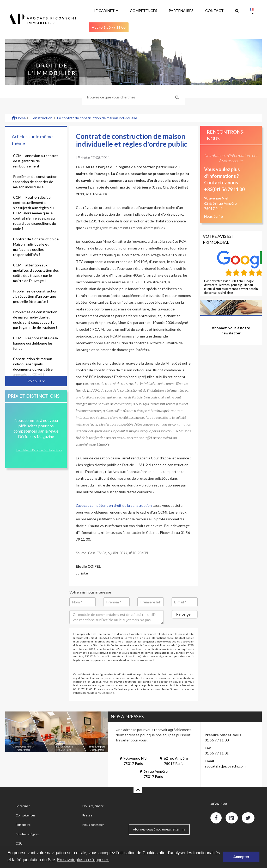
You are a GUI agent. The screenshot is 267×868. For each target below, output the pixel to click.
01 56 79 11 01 (217, 753)
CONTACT (214, 11)
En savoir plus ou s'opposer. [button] (83, 860)
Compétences (26, 815)
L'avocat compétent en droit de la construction (114, 505)
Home (19, 118)
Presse (87, 815)
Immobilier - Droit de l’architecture (39, 450)
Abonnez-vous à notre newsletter (156, 829)
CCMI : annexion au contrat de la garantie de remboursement (35, 161)
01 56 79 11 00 (217, 740)
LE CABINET (106, 11)
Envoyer (185, 614)
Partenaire (23, 825)
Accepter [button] (241, 857)
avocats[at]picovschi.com (225, 766)
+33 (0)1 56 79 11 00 (109, 27)
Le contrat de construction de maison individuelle (97, 118)
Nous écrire (214, 216)
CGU (19, 843)
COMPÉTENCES (144, 11)
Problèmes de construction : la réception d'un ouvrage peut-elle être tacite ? (35, 296)
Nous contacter (93, 825)
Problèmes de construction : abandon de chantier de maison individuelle (35, 182)
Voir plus (36, 381)
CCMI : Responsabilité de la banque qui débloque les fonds (35, 343)
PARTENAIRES (181, 11)
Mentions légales (28, 834)
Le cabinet (23, 806)
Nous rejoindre (93, 806)
